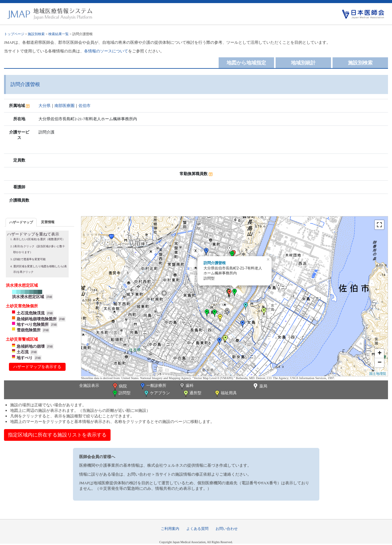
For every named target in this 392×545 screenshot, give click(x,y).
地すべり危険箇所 (33, 324)
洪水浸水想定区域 (28, 297)
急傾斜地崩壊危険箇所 (37, 319)
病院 (119, 387)
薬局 (260, 387)
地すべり (25, 358)
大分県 (44, 106)
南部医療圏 (65, 106)
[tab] (21, 222)
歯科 (186, 386)
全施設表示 (89, 385)
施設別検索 (36, 34)
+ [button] (380, 354)
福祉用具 (225, 393)
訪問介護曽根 (215, 263)
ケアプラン (156, 393)
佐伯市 (85, 106)
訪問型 (121, 393)
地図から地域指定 (246, 63)
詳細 (49, 297)
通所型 (192, 393)
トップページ (14, 34)
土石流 (23, 352)
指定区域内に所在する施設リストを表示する (57, 435)
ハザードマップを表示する (37, 367)
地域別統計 (303, 63)
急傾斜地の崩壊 (31, 346)
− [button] (380, 363)
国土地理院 (378, 374)
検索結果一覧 (59, 34)
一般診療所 (153, 386)
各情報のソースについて (106, 51)
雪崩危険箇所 (29, 330)
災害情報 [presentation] (48, 222)
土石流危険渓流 (31, 313)
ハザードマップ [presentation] (21, 222)
